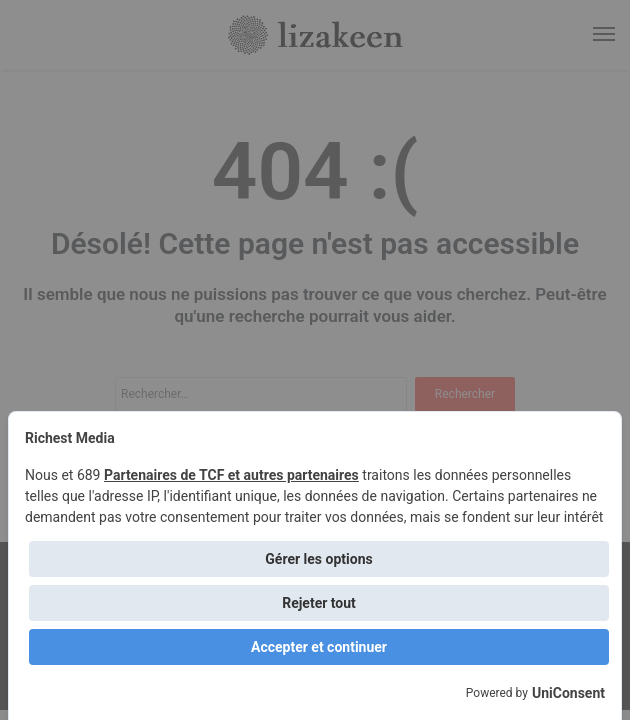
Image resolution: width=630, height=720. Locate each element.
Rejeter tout (319, 603)
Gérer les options (318, 559)
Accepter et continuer (319, 647)
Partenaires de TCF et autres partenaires (231, 475)
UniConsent (568, 693)
